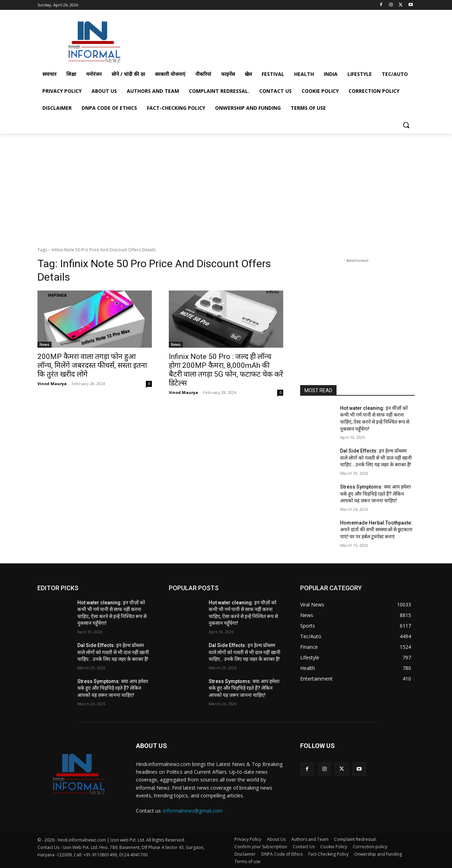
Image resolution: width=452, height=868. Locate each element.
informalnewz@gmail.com (193, 811)
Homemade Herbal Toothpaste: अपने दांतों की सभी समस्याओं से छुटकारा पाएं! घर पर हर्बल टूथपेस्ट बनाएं (376, 530)
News (44, 345)
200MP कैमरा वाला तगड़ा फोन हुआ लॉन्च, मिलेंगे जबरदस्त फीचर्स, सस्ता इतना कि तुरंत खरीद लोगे (92, 365)
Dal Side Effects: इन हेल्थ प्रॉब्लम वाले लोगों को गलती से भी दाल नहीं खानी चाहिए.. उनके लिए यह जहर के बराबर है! (376, 458)
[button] (406, 125)
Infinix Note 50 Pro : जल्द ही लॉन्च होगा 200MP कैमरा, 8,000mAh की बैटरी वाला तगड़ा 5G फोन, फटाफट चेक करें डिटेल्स (226, 370)
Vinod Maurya (52, 384)
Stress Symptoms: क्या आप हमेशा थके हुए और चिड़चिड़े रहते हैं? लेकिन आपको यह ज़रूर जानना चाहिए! (376, 494)
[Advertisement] (279, 40)
